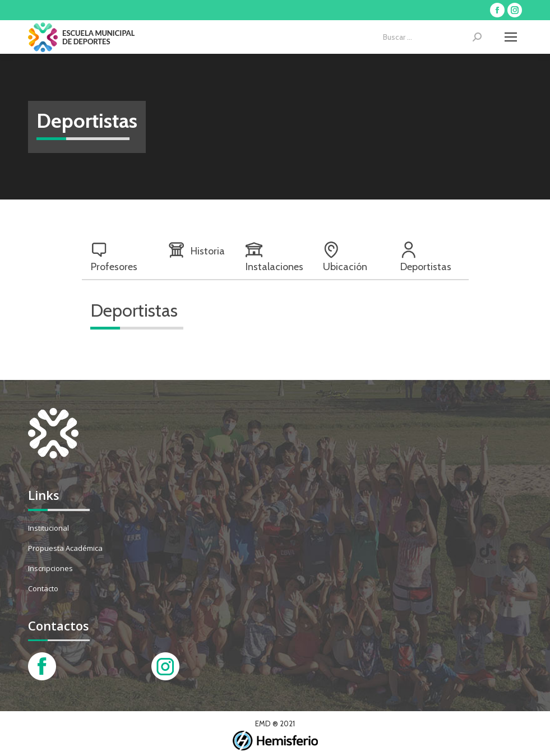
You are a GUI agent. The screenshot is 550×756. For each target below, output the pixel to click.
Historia (197, 250)
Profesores (114, 257)
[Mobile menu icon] (511, 37)
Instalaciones (274, 257)
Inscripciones (50, 568)
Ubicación (345, 257)
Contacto (43, 588)
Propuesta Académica (65, 548)
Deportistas (426, 257)
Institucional (48, 528)
